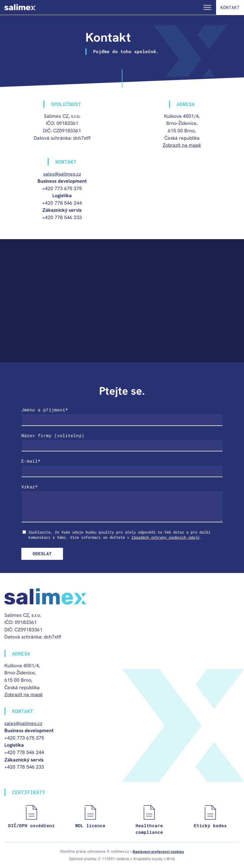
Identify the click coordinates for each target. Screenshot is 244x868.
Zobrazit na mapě (182, 145)
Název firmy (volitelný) (53, 435)
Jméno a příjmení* (45, 410)
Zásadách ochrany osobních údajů (165, 537)
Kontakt (230, 7)
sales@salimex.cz (62, 174)
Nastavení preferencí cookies (158, 852)
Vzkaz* (30, 487)
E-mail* (31, 461)
